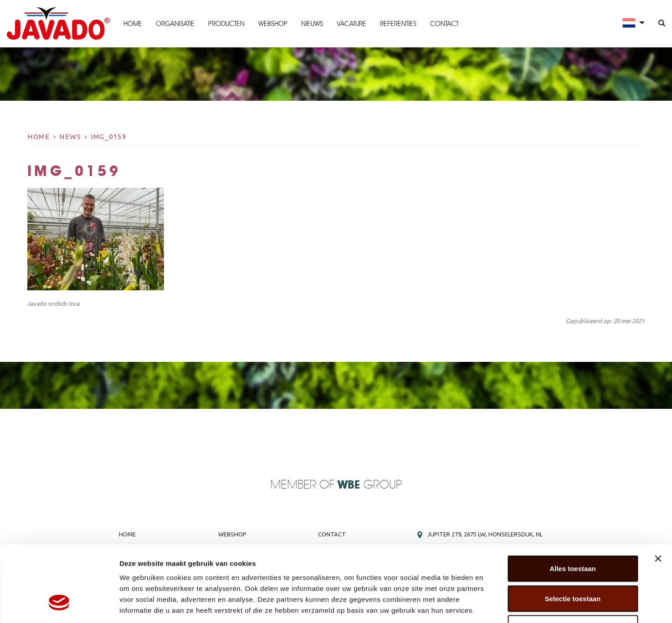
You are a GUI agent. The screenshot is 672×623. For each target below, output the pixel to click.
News (70, 136)
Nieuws (312, 24)
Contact (444, 24)
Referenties (398, 24)
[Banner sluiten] (658, 494)
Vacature (351, 24)
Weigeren (572, 563)
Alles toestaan (573, 503)
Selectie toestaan (573, 533)
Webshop (273, 24)
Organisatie (175, 24)
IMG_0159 (108, 136)
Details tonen (492, 605)
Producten (226, 24)
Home (133, 24)
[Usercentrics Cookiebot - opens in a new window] (59, 605)
